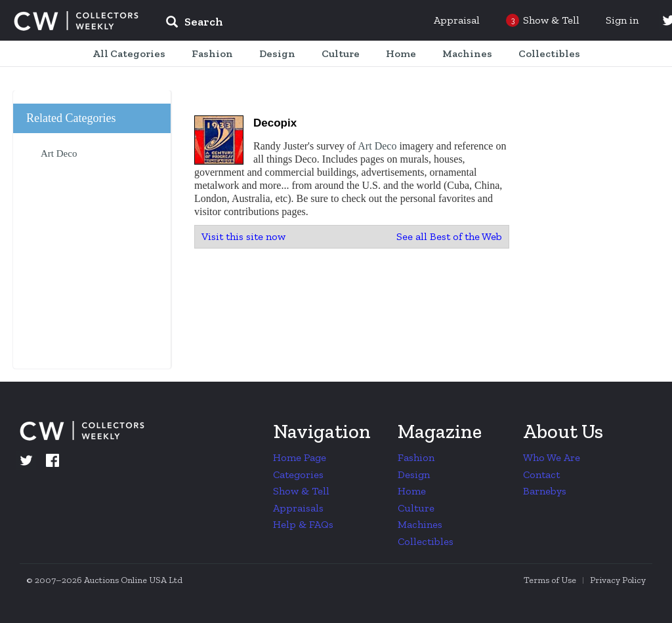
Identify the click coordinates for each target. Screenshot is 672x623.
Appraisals (298, 508)
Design (414, 474)
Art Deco (377, 146)
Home (412, 491)
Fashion (416, 457)
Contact (541, 474)
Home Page (300, 457)
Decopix (275, 123)
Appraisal (457, 20)
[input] (289, 24)
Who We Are (552, 457)
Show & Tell (301, 491)
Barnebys (545, 491)
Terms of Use (550, 580)
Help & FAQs (303, 524)
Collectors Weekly (76, 21)
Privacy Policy (618, 580)
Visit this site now (243, 236)
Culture (416, 508)
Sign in (622, 20)
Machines (420, 524)
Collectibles (426, 541)
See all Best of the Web (449, 236)
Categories (298, 474)
